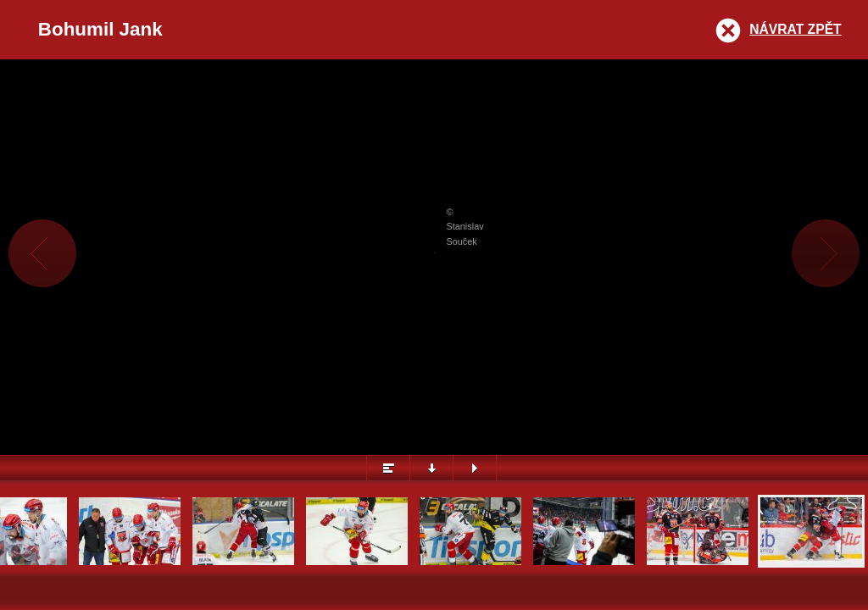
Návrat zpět (795, 29)
